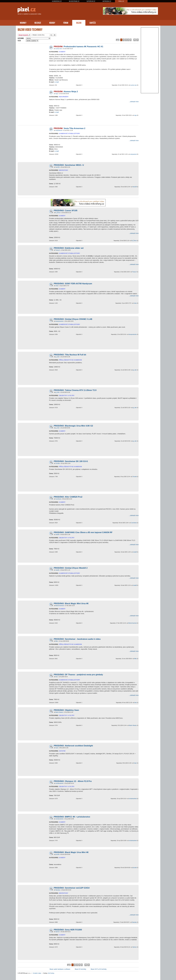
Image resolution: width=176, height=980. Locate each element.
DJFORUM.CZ (91, 1)
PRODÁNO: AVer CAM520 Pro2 (68, 497)
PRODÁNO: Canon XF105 (66, 211)
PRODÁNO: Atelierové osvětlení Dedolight (73, 746)
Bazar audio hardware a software (60, 969)
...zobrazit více (134, 102)
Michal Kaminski (60, 606)
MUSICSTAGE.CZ (74, 1)
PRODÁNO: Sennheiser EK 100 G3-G (71, 461)
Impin (57, 748)
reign (57, 94)
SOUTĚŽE (93, 23)
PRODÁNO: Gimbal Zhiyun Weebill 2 (71, 568)
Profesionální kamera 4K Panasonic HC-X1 (79, 47)
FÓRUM (66, 23)
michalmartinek (59, 783)
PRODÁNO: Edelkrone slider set (69, 248)
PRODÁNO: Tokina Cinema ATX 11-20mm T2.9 (75, 390)
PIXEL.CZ (121, 1)
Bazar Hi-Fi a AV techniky (99, 969)
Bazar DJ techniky (81, 969)
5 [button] (131, 40)
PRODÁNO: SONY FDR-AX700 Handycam (73, 284)
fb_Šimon (58, 213)
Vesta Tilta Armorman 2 (70, 128)
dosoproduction (59, 321)
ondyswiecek (59, 130)
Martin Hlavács (59, 712)
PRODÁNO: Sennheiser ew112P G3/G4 (72, 888)
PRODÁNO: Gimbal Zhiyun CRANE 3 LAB (73, 319)
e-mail (57, 82)
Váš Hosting (51, 973)
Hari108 (57, 167)
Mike (57, 641)
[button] (118, 40)
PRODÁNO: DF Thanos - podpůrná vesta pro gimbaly (78, 675)
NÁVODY (52, 23)
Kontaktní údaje (37, 973)
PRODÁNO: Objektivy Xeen (66, 710)
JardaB (57, 535)
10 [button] (135, 40)
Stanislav (58, 890)
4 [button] (128, 40)
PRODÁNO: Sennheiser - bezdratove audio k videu (77, 639)
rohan (57, 286)
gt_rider (57, 357)
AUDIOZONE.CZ (57, 1)
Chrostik (57, 463)
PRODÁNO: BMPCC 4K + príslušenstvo (72, 817)
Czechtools (58, 499)
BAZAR (79, 23)
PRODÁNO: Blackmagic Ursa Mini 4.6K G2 (73, 426)
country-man (59, 49)
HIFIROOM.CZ (107, 1)
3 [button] (126, 40)
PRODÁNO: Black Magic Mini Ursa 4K (71, 604)
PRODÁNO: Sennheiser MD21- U (69, 165)
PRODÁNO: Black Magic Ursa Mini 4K (71, 852)
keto (56, 677)
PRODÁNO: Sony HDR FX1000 (68, 930)
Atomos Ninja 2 (66, 92)
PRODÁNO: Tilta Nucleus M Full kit (70, 355)
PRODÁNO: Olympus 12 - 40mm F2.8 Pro (73, 781)
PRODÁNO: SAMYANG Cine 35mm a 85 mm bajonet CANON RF (83, 532)
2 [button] (124, 40)
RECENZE (38, 23)
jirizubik (57, 854)
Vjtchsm (57, 932)
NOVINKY (23, 23)
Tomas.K (58, 250)
